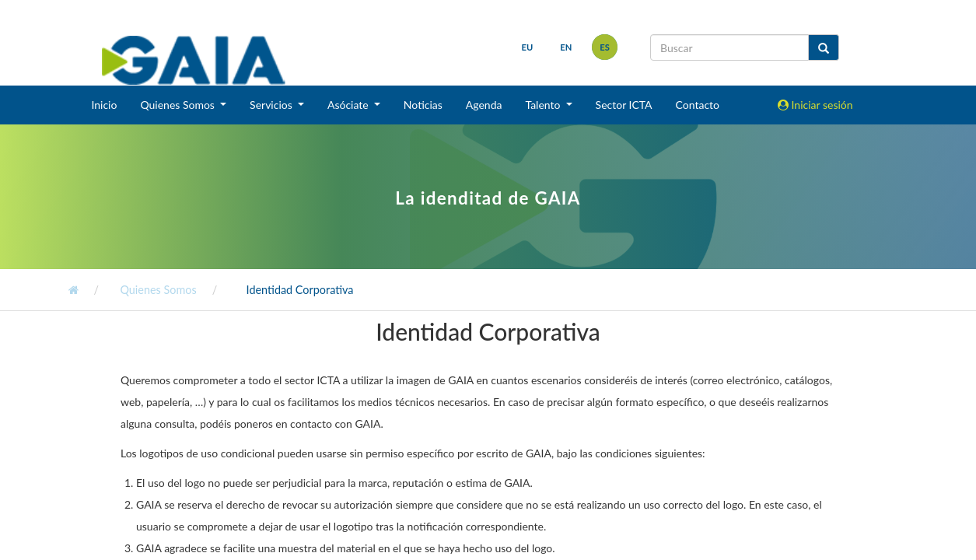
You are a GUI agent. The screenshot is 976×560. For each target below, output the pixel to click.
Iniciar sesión (815, 105)
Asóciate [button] (349, 105)
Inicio (104, 105)
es (605, 47)
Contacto (698, 105)
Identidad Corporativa (299, 290)
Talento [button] (544, 105)
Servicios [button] (272, 105)
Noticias (423, 105)
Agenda (484, 105)
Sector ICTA (624, 105)
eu (528, 47)
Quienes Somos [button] (178, 105)
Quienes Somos (157, 290)
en (566, 47)
